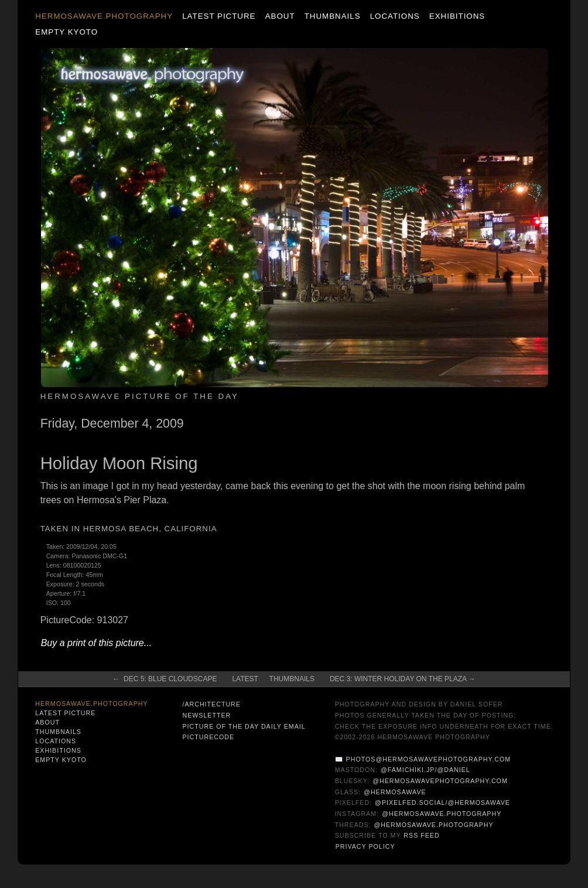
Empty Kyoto (66, 32)
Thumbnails (333, 16)
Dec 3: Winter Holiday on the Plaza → (403, 679)
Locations (395, 16)
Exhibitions (457, 16)
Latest (245, 679)
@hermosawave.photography (442, 814)
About (280, 16)
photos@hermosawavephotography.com (428, 759)
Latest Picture (219, 16)
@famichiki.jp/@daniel (425, 770)
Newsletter (206, 715)
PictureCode (208, 737)
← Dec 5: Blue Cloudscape (165, 679)
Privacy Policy (365, 846)
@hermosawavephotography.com (440, 781)
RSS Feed (421, 835)
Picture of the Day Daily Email (244, 726)
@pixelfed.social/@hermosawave (442, 802)
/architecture (211, 704)
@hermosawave (395, 792)
